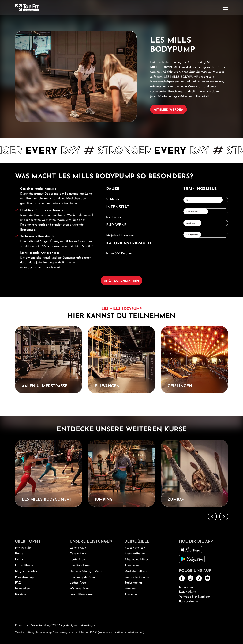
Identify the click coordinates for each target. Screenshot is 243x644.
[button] (212, 403)
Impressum (186, 587)
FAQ (18, 583)
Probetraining (24, 577)
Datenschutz (187, 592)
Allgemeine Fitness (137, 560)
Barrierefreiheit (189, 602)
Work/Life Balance (137, 577)
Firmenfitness (24, 565)
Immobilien (22, 589)
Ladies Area (78, 583)
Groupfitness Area (82, 594)
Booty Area (77, 560)
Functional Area (80, 565)
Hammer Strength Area (86, 571)
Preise (19, 554)
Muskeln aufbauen (137, 571)
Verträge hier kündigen (195, 597)
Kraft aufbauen (135, 554)
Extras (19, 560)
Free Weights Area (82, 577)
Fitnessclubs (23, 548)
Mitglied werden (168, 110)
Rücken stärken (135, 548)
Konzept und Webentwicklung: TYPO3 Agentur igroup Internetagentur (57, 625)
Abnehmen (132, 565)
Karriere (21, 594)
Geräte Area (78, 548)
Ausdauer (131, 594)
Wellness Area (79, 589)
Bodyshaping (133, 583)
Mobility (130, 589)
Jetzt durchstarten (121, 281)
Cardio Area (78, 554)
